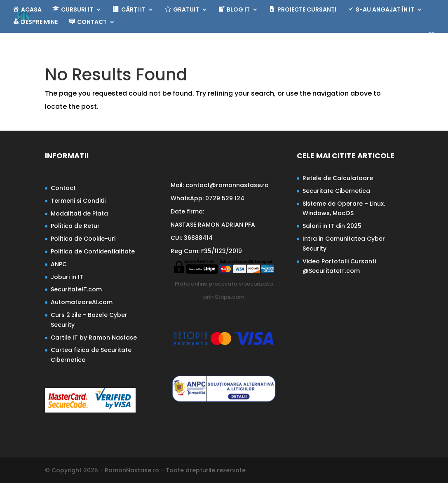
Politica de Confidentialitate (93, 251)
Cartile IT (64, 338)
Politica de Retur (75, 226)
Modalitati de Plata (79, 213)
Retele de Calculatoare (338, 178)
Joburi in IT (67, 277)
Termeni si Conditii (78, 201)
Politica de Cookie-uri (83, 239)
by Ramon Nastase (107, 338)
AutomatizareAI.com (82, 302)
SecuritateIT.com (76, 289)
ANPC (59, 264)
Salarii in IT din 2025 (332, 226)
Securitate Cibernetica (336, 191)
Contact (63, 188)
